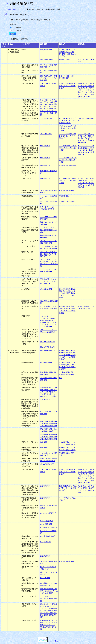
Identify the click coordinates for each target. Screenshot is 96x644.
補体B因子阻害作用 (47, 347)
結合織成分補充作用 (48, 350)
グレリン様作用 (46, 289)
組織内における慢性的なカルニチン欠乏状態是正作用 (67, 86)
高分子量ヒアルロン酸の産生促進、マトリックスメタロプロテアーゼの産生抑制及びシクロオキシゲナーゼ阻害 (48, 392)
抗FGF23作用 (45, 578)
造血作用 (43, 442)
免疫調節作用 (45, 556)
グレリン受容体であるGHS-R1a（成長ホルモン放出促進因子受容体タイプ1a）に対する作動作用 (67, 293)
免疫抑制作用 (45, 146)
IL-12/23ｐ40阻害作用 (48, 513)
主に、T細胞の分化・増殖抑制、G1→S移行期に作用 (68, 160)
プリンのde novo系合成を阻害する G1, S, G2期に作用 (67, 128)
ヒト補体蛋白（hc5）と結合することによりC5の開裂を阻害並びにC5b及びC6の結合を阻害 (49, 625)
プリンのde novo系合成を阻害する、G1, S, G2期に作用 (67, 136)
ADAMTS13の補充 (47, 464)
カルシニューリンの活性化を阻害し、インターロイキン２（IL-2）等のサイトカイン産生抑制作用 (86, 150)
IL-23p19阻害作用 (47, 521)
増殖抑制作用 (64, 196)
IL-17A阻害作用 (46, 524)
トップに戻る (48, 641)
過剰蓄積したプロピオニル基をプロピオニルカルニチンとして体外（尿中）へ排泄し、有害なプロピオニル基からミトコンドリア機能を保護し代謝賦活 (86, 90)
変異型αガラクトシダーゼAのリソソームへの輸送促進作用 (49, 281)
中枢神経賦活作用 (47, 59)
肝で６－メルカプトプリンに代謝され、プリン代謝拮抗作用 (67, 121)
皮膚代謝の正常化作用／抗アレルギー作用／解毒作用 (48, 78)
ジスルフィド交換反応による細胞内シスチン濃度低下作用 (48, 254)
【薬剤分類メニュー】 (15, 9)
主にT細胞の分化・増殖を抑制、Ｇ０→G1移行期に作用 (68, 488)
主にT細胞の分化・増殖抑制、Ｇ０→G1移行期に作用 (68, 148)
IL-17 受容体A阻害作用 (49, 527)
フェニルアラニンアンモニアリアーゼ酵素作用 (48, 599)
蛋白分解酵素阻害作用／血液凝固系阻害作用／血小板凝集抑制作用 (48, 424)
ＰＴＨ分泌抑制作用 (66, 190)
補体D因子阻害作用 (47, 342)
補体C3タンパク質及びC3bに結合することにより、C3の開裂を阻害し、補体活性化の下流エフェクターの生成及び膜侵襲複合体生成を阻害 (49, 611)
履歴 (61, 378)
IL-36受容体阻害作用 (48, 536)
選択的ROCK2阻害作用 (67, 165)
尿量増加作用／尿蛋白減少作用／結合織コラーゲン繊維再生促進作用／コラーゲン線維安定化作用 (67, 355)
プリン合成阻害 (46, 118)
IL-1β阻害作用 (45, 542)
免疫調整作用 (45, 165)
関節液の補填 (45, 400)
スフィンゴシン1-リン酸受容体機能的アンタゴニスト (48, 230)
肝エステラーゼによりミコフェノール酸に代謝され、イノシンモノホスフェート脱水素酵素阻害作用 (86, 138)
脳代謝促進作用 (65, 59)
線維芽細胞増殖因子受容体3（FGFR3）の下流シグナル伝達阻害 (49, 591)
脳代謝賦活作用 (46, 50)
